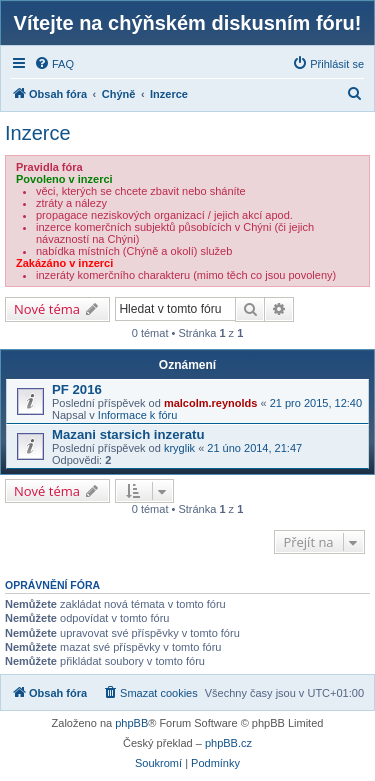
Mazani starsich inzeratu (128, 434)
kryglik (179, 448)
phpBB (131, 723)
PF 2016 (77, 389)
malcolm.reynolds (211, 403)
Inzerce (38, 133)
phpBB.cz (228, 743)
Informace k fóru (137, 415)
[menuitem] (54, 64)
